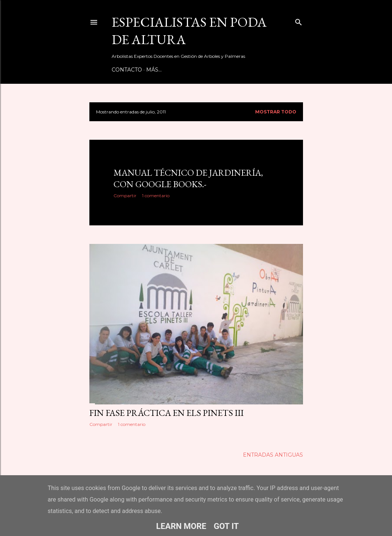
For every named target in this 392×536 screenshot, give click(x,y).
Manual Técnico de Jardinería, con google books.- (188, 178)
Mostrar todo (276, 112)
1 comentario (156, 196)
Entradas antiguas (273, 455)
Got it (226, 526)
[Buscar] (299, 21)
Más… (154, 70)
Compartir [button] (125, 196)
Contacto (127, 70)
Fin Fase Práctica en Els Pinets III (167, 413)
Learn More (181, 526)
